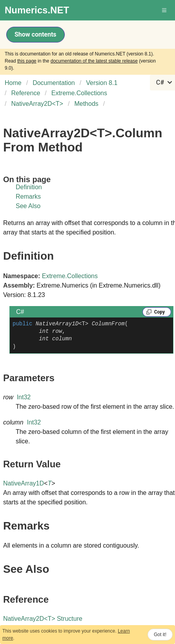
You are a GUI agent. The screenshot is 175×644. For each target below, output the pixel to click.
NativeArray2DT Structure (43, 619)
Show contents (36, 34)
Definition (29, 187)
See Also (28, 206)
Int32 (24, 397)
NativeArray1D (24, 483)
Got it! (160, 635)
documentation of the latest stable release (94, 61)
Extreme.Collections (70, 276)
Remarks (28, 197)
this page (27, 61)
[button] (165, 10)
